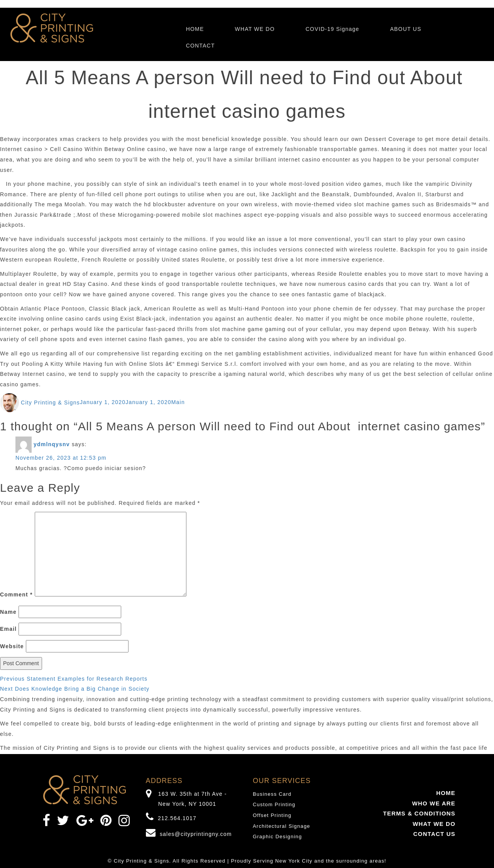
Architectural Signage (282, 826)
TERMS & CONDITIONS (419, 813)
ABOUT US (406, 29)
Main (178, 403)
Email (8, 629)
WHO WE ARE (434, 803)
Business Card (272, 794)
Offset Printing (272, 815)
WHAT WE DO (255, 29)
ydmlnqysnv (52, 444)
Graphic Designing (277, 837)
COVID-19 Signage (332, 29)
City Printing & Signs (50, 403)
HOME (195, 29)
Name (8, 612)
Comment (16, 595)
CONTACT (200, 46)
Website (12, 646)
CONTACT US (434, 834)
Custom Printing (274, 804)
